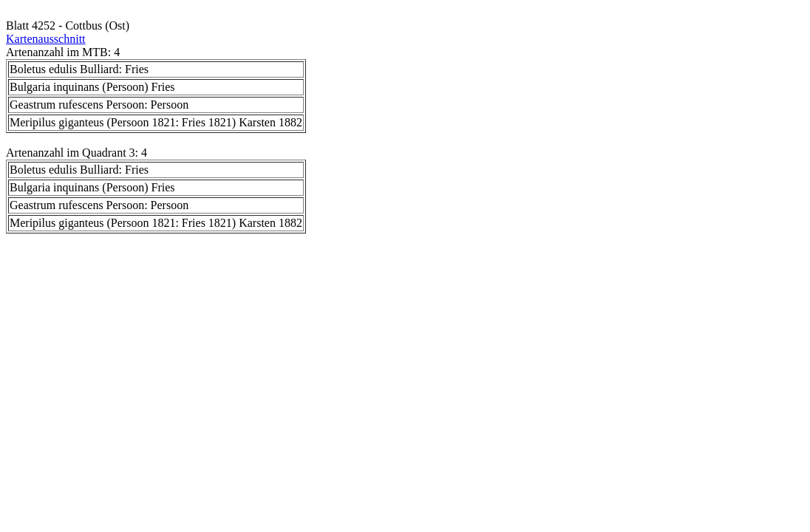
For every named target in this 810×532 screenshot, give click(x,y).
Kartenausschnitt (46, 39)
